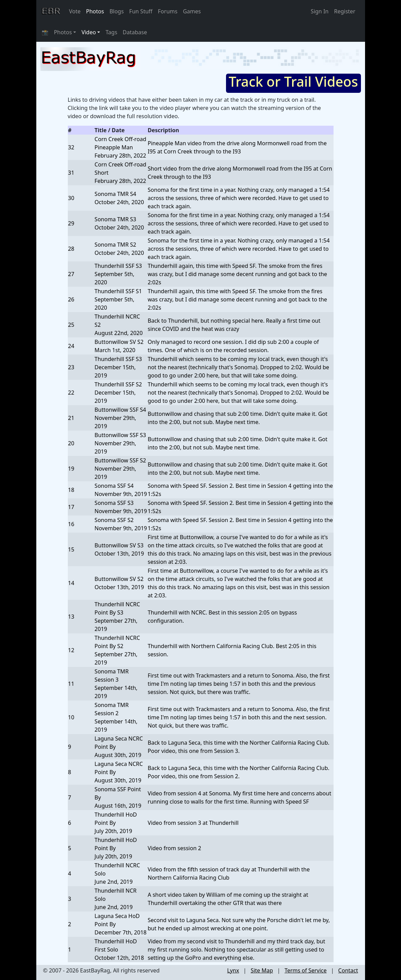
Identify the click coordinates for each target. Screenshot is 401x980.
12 (71, 650)
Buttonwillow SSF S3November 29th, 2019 (120, 443)
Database (135, 32)
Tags (111, 32)
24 (71, 346)
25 (71, 325)
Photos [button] (63, 32)
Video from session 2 (174, 848)
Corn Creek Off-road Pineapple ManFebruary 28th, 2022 (120, 147)
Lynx (233, 970)
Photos (95, 11)
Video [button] (89, 32)
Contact (348, 970)
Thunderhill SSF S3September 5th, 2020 (118, 274)
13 (71, 617)
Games (192, 11)
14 (71, 583)
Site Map (262, 970)
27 (71, 274)
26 (71, 299)
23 (71, 367)
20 (71, 443)
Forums (168, 11)
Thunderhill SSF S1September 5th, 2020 (118, 299)
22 (71, 393)
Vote (75, 11)
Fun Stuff (141, 11)
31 (71, 173)
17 (71, 507)
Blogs (117, 11)
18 (71, 490)
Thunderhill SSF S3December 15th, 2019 (118, 367)
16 (71, 524)
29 (71, 223)
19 (71, 469)
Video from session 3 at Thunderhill (193, 823)
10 (71, 717)
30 (71, 198)
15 (71, 549)
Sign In (319, 11)
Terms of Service (306, 970)
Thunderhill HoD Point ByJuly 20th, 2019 (116, 823)
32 (71, 147)
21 (71, 418)
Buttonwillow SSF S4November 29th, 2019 (120, 418)
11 (71, 684)
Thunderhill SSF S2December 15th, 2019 (118, 393)
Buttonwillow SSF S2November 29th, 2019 (120, 469)
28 (71, 249)
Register (344, 11)
